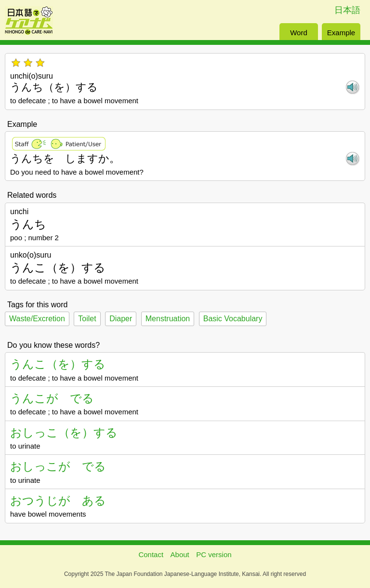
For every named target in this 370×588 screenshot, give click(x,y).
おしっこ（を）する (64, 432)
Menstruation (168, 319)
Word (299, 33)
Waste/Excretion (37, 319)
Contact (151, 554)
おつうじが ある (58, 500)
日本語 (347, 10)
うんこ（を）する (58, 364)
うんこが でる (52, 398)
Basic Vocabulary (233, 319)
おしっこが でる (58, 466)
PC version (214, 554)
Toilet (87, 319)
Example (341, 33)
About (180, 554)
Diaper (121, 319)
